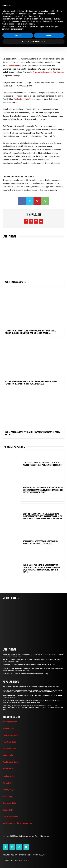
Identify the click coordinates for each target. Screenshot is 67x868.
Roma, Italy (7, 796)
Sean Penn (13, 66)
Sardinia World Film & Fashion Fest (18, 823)
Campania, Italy (9, 803)
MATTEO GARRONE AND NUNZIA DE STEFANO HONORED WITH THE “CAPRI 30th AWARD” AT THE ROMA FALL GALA (31, 383)
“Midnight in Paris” (22, 99)
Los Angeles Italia (10, 735)
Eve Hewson (58, 72)
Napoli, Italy (8, 810)
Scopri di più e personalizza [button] (33, 41)
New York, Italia (9, 749)
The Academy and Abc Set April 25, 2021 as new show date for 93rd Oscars (31, 686)
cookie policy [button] (36, 16)
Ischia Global (8, 728)
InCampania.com (10, 722)
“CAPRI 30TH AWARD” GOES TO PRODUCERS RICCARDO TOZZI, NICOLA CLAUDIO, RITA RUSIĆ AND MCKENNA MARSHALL (30, 332)
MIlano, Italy (8, 790)
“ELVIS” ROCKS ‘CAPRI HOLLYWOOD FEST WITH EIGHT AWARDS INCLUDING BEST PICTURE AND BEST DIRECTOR (43, 464)
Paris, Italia (8, 783)
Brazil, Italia (8, 769)
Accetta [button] (49, 35)
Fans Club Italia (9, 742)
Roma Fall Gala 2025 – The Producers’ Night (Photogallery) (25, 674)
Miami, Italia (8, 755)
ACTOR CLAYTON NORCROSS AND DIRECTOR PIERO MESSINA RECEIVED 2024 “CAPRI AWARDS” (41, 542)
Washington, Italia (10, 762)
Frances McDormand (42, 72)
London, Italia (8, 776)
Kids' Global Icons (10, 817)
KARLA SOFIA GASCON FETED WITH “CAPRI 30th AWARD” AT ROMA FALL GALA (32, 433)
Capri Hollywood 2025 (15, 282)
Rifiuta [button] (18, 35)
